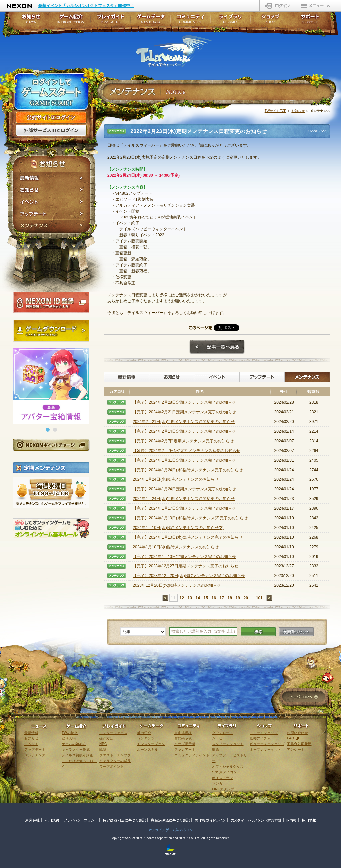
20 (245, 598)
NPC (103, 744)
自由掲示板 (183, 733)
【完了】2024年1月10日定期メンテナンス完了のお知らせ (184, 557)
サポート (310, 21)
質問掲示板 (183, 738)
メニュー (316, 6)
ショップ (270, 21)
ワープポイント (112, 767)
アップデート (52, 214)
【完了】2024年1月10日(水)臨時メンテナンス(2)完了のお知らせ (190, 518)
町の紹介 (144, 733)
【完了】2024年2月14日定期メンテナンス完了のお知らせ (184, 431)
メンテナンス (52, 227)
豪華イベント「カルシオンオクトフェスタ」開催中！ (86, 6)
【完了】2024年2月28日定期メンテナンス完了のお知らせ (184, 402)
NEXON (19, 6)
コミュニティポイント (192, 755)
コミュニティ (190, 21)
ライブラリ (230, 21)
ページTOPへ (304, 697)
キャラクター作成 (76, 750)
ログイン (278, 6)
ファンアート (185, 750)
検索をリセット (296, 632)
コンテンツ (146, 738)
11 (173, 598)
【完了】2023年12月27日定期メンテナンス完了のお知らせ (185, 566)
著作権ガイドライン (210, 820)
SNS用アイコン (225, 772)
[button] (48, 430)
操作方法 (106, 738)
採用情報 (309, 820)
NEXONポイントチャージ (51, 445)
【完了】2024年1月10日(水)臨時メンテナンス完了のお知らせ (188, 537)
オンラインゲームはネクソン (171, 830)
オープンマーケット (265, 750)
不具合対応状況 (299, 744)
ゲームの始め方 (74, 744)
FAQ (291, 738)
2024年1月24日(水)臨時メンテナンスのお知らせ (176, 479)
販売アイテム (260, 738)
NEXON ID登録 (51, 303)
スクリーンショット (228, 744)
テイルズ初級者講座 (78, 755)
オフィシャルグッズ (228, 767)
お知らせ (52, 190)
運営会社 (32, 820)
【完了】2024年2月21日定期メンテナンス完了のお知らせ (184, 412)
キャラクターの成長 (115, 761)
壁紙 (216, 750)
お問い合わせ (298, 733)
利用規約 (52, 820)
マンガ (217, 783)
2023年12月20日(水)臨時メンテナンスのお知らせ (177, 585)
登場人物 (69, 738)
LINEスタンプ (223, 789)
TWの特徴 (70, 733)
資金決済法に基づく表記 (170, 820)
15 (206, 598)
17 (222, 598)
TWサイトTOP (276, 111)
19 (237, 598)
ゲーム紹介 (71, 21)
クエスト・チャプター (117, 755)
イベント (52, 202)
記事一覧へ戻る (217, 347)
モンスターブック (151, 744)
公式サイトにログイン (51, 118)
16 (214, 598)
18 (229, 598)
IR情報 (292, 820)
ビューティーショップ (267, 744)
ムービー (219, 738)
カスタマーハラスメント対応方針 (256, 820)
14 (198, 598)
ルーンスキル (147, 750)
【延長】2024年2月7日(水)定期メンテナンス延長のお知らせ (186, 451)
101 (259, 598)
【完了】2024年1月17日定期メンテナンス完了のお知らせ (184, 508)
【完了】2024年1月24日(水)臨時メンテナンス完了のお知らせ (188, 470)
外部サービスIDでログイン (51, 130)
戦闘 (103, 750)
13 (190, 598)
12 (182, 598)
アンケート (296, 750)
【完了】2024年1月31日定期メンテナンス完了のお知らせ (184, 460)
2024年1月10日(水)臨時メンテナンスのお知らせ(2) (178, 528)
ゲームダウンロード (51, 331)
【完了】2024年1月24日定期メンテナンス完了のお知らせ (184, 489)
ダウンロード (223, 733)
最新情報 (52, 178)
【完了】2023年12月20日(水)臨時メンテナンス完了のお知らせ (189, 576)
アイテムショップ (264, 733)
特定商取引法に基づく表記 (124, 820)
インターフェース (113, 733)
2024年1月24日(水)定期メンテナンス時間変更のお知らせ (184, 499)
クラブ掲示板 (185, 744)
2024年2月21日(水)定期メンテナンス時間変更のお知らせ (184, 422)
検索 (258, 632)
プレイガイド (111, 21)
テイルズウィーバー (174, 51)
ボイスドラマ (223, 778)
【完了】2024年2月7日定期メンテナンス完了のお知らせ (183, 441)
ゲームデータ (151, 21)
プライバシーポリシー (81, 820)
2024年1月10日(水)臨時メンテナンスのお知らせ (176, 547)
